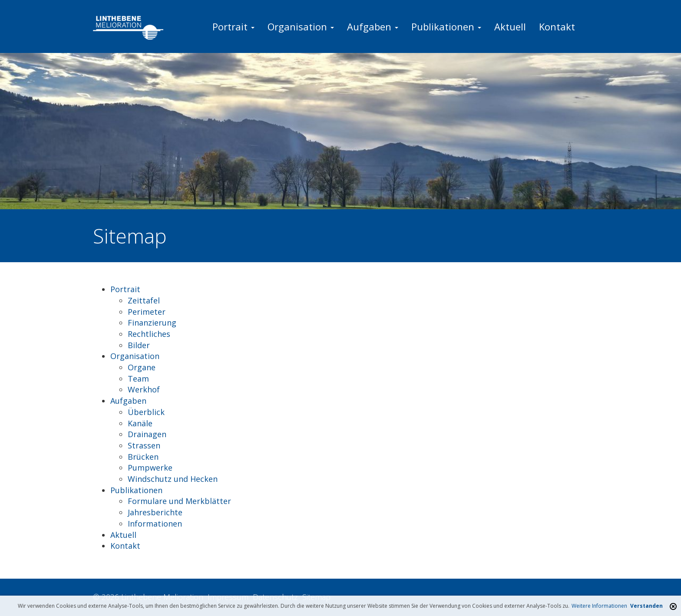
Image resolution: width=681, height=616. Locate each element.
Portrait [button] (233, 26)
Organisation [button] (301, 26)
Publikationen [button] (446, 26)
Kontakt (557, 26)
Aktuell (510, 26)
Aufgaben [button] (373, 26)
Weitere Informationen (599, 606)
